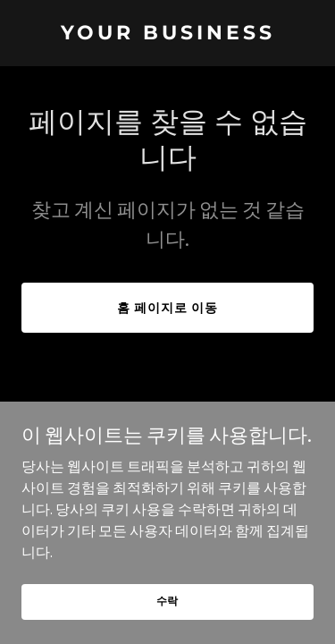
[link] (167, 34)
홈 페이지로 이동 (167, 308)
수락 (168, 601)
